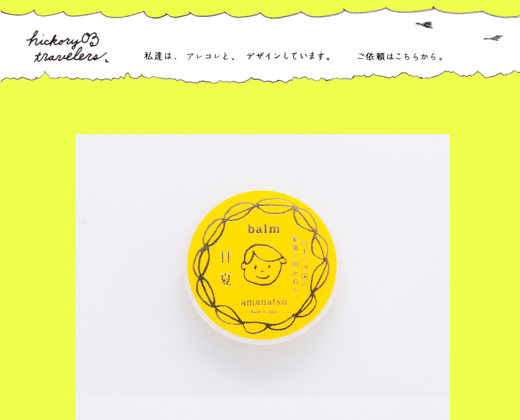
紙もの (361, 109)
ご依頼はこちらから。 (399, 56)
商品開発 (313, 109)
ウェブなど (409, 109)
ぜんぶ (177, 109)
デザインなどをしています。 (287, 56)
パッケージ (257, 109)
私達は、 (160, 56)
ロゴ (214, 109)
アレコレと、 (211, 56)
